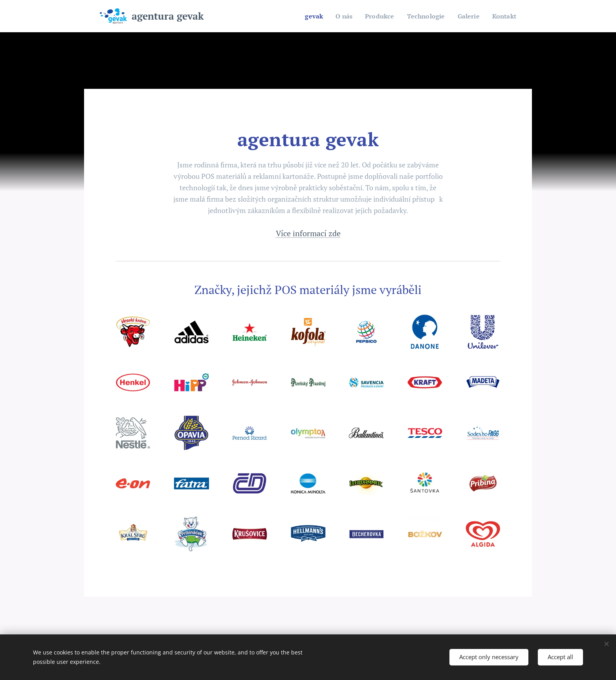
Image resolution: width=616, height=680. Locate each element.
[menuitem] (306, 16)
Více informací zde (308, 233)
